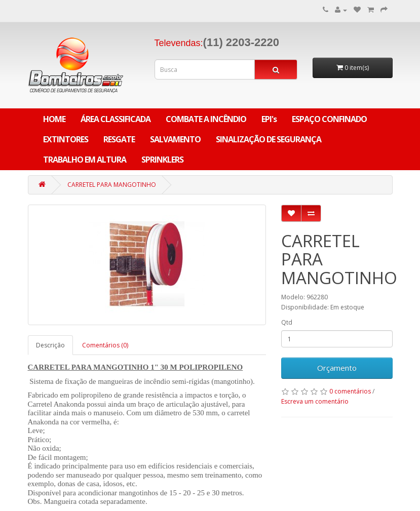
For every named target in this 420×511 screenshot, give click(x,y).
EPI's (269, 119)
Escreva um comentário (315, 401)
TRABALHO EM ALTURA (85, 160)
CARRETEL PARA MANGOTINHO (112, 185)
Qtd (287, 322)
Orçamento (337, 368)
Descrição (50, 345)
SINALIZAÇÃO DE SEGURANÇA (269, 139)
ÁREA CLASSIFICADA (116, 119)
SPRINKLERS (162, 160)
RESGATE (119, 139)
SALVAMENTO (175, 139)
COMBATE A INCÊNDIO (206, 119)
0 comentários (350, 391)
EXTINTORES (66, 139)
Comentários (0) (105, 345)
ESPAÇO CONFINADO (329, 119)
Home (54, 119)
